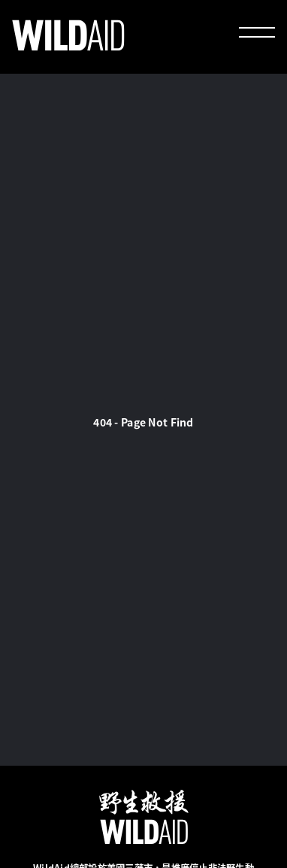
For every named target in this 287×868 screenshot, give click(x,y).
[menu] (257, 35)
